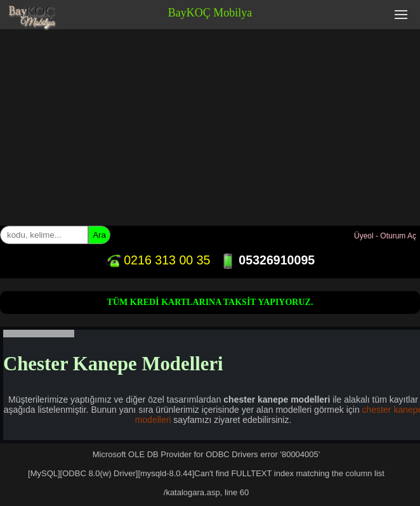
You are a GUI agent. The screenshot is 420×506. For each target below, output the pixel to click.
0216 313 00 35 (158, 260)
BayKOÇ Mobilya (210, 13)
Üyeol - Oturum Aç (385, 236)
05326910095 (267, 260)
